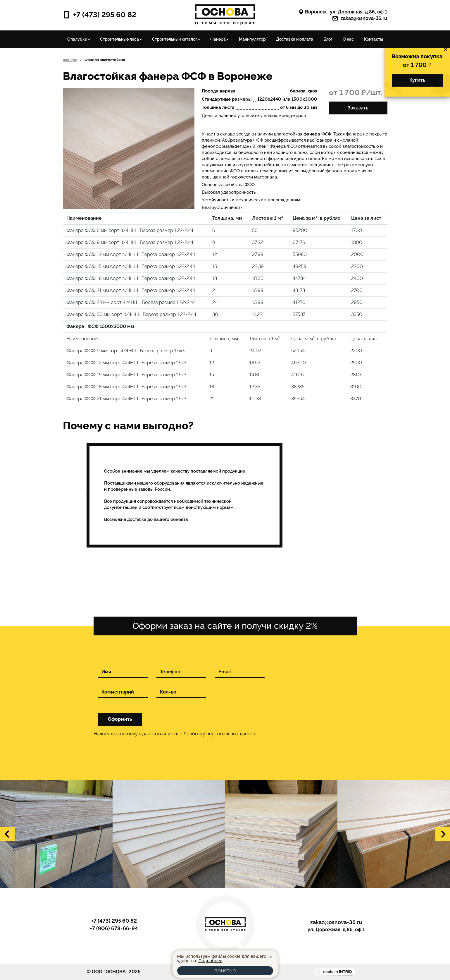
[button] (7, 834)
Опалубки (79, 39)
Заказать (358, 108)
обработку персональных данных (218, 734)
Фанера (219, 39)
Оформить (120, 719)
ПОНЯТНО (225, 971)
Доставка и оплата (295, 39)
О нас (348, 39)
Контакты (374, 39)
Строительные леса (121, 39)
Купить (417, 80)
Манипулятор (252, 39)
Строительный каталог (176, 39)
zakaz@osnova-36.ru (360, 18)
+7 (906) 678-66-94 (114, 928)
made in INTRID (338, 972)
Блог (328, 39)
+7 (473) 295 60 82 (100, 15)
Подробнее (210, 960)
